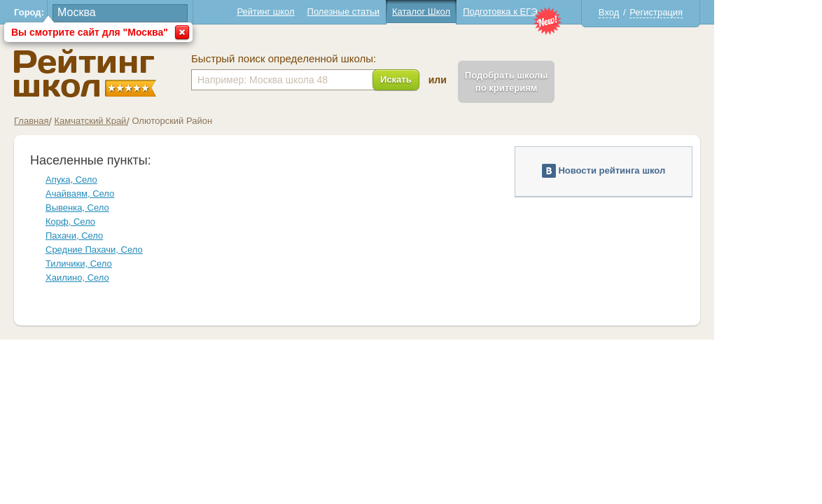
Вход (663, 12)
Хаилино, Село (131, 278)
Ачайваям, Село (134, 194)
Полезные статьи (397, 12)
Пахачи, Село (128, 236)
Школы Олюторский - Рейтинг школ (139, 73)
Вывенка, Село (131, 208)
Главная (85, 121)
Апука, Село (125, 180)
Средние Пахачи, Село (148, 250)
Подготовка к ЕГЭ (554, 12)
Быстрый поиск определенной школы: (337, 59)
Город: (83, 12)
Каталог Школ (475, 12)
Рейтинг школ (319, 12)
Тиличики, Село (133, 264)
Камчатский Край (144, 121)
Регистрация (710, 12)
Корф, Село (124, 222)
